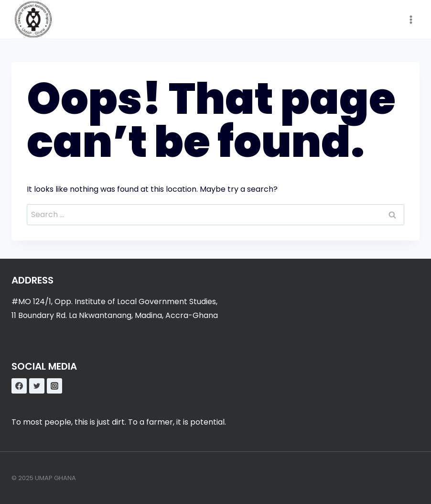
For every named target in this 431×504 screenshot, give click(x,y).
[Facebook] (19, 386)
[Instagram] (54, 386)
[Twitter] (37, 386)
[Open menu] (411, 19)
